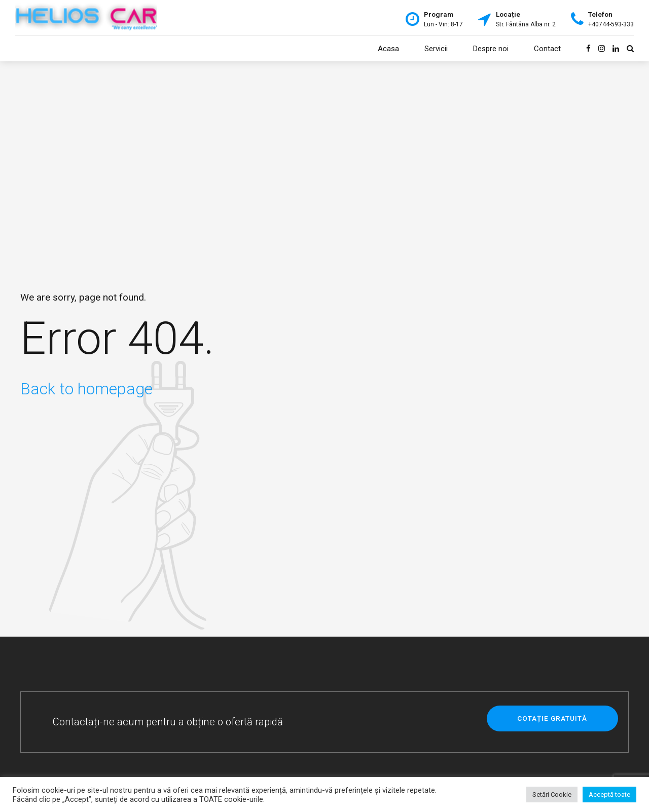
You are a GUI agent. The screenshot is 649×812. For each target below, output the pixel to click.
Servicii (436, 49)
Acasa (388, 49)
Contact (547, 49)
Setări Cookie (552, 795)
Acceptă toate (609, 795)
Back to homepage (86, 389)
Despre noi (491, 49)
